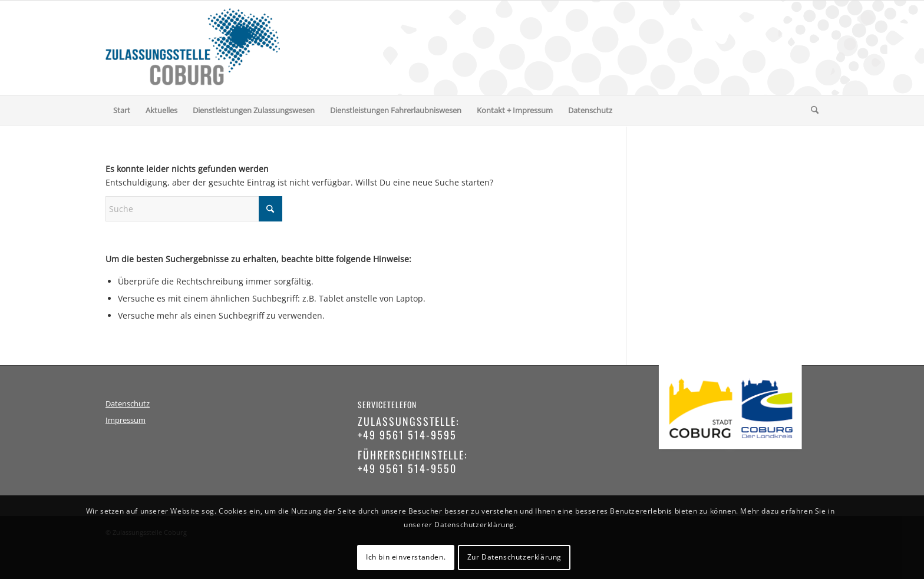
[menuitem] (122, 110)
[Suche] (811, 110)
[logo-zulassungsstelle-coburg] (193, 48)
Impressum (126, 420)
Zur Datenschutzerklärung (514, 557)
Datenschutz (128, 404)
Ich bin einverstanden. (406, 557)
